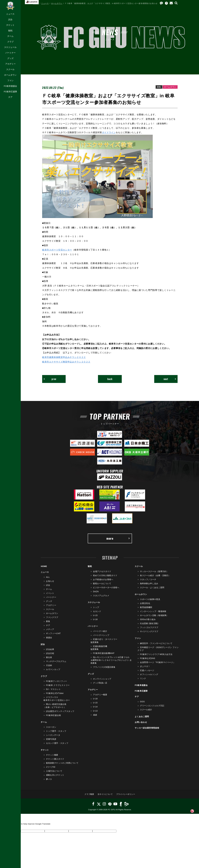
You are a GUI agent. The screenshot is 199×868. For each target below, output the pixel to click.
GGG (142, 701)
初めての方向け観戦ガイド (105, 575)
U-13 (95, 711)
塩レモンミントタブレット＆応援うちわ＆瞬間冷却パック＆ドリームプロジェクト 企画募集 (111, 660)
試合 (10, 19)
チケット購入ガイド (55, 759)
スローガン (51, 727)
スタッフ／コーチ (148, 579)
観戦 (10, 31)
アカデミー (10, 64)
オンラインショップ (102, 679)
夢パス (49, 779)
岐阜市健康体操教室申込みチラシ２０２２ (64, 357)
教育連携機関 (146, 607)
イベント (50, 593)
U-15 (95, 615)
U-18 (95, 619)
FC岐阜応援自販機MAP (104, 653)
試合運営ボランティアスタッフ (60, 711)
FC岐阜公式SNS (148, 658)
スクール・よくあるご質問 (152, 587)
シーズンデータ (53, 735)
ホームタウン (10, 75)
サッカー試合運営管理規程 (147, 728)
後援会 (49, 637)
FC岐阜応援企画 (53, 715)
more (118, 538)
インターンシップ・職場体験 (153, 611)
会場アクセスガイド (102, 571)
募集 (48, 621)
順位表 (49, 657)
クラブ (10, 42)
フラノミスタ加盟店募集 (104, 667)
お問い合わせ (141, 722)
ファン (10, 80)
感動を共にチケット (55, 775)
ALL (48, 577)
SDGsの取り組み (148, 619)
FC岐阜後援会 (10, 86)
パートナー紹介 (100, 631)
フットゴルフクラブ (149, 627)
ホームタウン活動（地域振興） (154, 615)
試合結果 (50, 649)
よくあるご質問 (142, 716)
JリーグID (51, 767)
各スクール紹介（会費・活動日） (155, 575)
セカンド (97, 611)
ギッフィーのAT (53, 633)
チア (10, 97)
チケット (10, 25)
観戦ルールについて (102, 583)
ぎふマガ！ (145, 666)
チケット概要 (52, 755)
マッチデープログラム (56, 661)
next (170, 379)
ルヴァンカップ (53, 669)
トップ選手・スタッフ (56, 731)
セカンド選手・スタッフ (57, 743)
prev (50, 379)
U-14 (95, 707)
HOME (36, 3)
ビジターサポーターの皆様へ (106, 587)
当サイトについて (105, 794)
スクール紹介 (146, 709)
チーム (10, 36)
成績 (95, 715)
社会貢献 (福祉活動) (149, 623)
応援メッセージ (147, 670)
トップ (96, 607)
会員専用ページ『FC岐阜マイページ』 (158, 662)
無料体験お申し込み (149, 583)
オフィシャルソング (149, 674)
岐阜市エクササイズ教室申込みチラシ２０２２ (66, 361)
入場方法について (54, 771)
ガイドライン (109, 132)
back (110, 379)
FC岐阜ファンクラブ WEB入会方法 (156, 654)
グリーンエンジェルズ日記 (152, 705)
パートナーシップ (101, 635)
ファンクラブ (52, 617)
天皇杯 (49, 665)
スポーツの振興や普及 (150, 599)
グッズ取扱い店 (100, 683)
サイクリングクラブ (149, 631)
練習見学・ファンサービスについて (156, 643)
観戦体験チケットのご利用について (62, 763)
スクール (10, 69)
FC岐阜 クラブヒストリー (58, 685)
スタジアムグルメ (101, 595)
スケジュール (10, 47)
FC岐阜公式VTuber (55, 693)
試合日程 (50, 653)
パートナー (10, 53)
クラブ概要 (89, 794)
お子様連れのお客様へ (103, 579)
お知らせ (50, 581)
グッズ (10, 58)
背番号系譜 (51, 739)
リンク (143, 678)
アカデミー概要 (100, 694)
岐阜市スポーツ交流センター (57, 250)
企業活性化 (145, 603)
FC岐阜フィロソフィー (57, 681)
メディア (50, 629)
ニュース (10, 14)
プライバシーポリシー (126, 794)
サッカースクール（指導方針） (154, 571)
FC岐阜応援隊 (10, 92)
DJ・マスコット (53, 689)
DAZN (96, 591)
